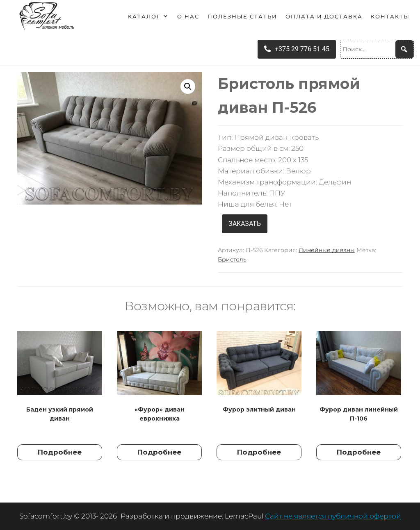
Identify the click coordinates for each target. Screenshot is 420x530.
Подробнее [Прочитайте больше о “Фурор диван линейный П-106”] (359, 452)
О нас (188, 16)
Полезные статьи (242, 16)
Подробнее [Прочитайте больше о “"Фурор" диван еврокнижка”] (159, 452)
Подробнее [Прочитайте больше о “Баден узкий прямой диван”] (60, 452)
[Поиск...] (377, 49)
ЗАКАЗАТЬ (245, 224)
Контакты (390, 16)
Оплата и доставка (324, 16)
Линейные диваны (327, 250)
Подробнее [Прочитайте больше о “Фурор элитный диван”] (259, 452)
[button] (188, 86)
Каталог (148, 16)
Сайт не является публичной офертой (333, 516)
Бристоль (232, 259)
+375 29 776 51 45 (297, 49)
